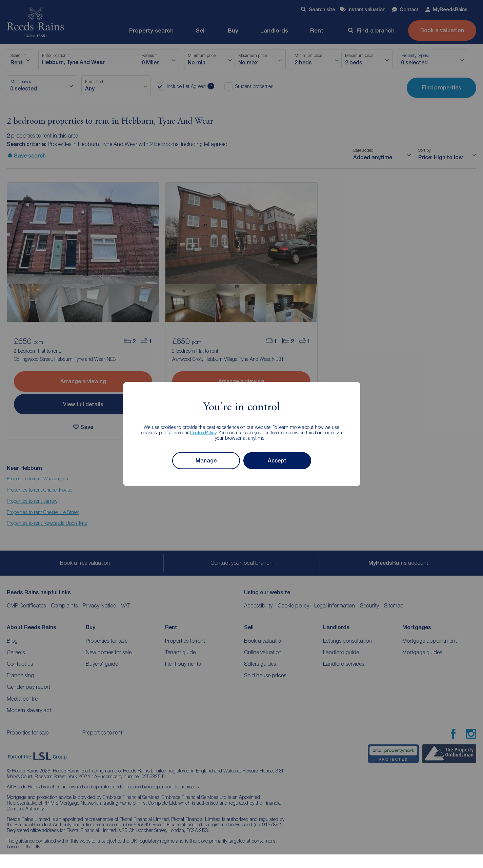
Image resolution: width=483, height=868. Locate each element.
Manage (206, 461)
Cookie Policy (203, 432)
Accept (277, 461)
